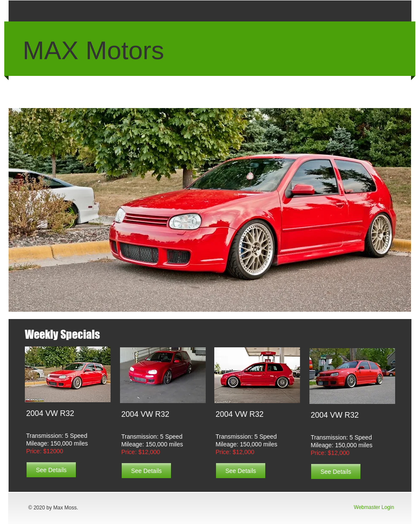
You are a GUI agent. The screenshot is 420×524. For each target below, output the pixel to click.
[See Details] (51, 470)
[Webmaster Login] (374, 508)
